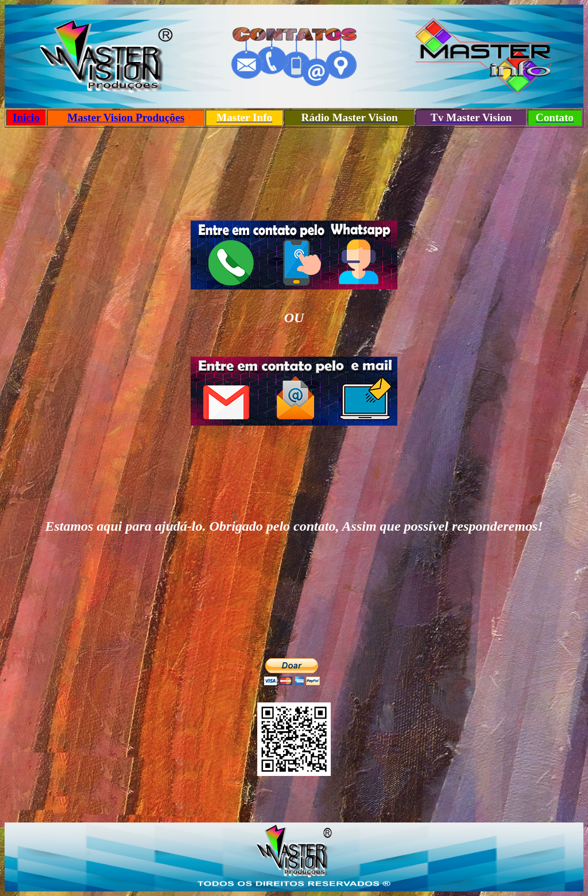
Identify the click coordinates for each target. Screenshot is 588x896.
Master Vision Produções (126, 117)
